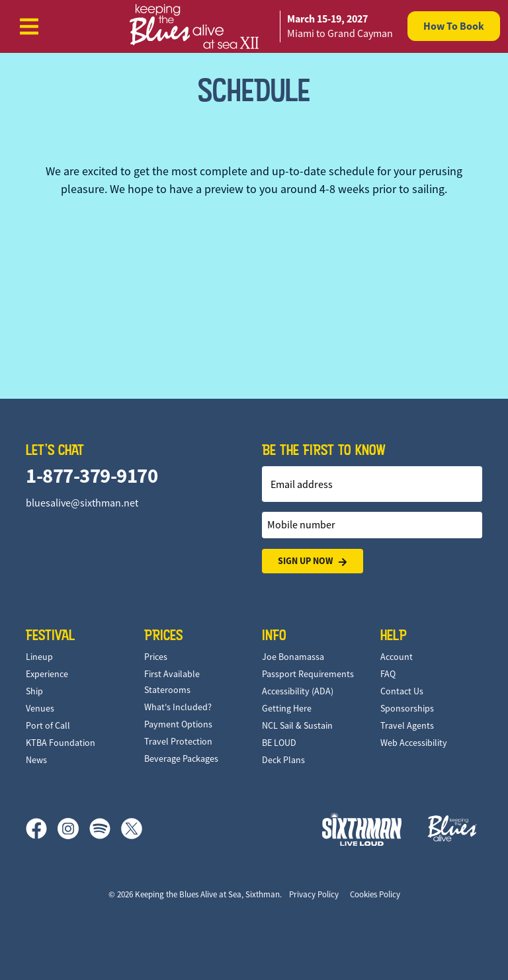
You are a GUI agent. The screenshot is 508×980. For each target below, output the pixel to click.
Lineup (39, 657)
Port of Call (48, 725)
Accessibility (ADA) (298, 691)
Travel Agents (407, 725)
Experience (47, 674)
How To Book (454, 26)
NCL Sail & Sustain (297, 725)
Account (397, 657)
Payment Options (178, 724)
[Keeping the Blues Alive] (452, 828)
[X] (132, 829)
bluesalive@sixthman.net (82, 503)
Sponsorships (407, 708)
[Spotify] (105, 829)
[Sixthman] (362, 829)
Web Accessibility (414, 743)
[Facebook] (42, 829)
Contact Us (402, 691)
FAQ (388, 674)
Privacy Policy (314, 894)
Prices (156, 657)
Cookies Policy (375, 894)
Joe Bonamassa (293, 657)
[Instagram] (73, 829)
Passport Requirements (308, 674)
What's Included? (178, 707)
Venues (40, 708)
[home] (254, 26)
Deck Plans (283, 760)
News (36, 760)
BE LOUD (279, 743)
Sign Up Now (313, 561)
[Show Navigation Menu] (29, 26)
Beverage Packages (181, 758)
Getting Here (287, 708)
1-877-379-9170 (92, 476)
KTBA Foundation (61, 743)
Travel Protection (178, 741)
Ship (34, 691)
